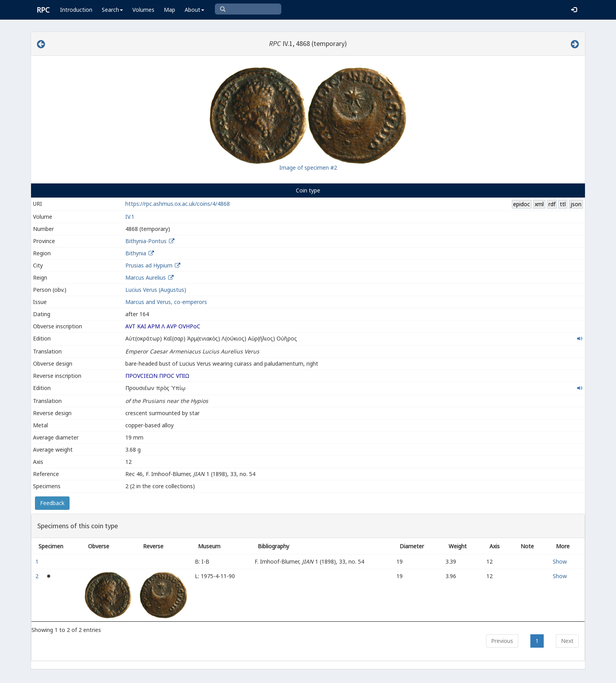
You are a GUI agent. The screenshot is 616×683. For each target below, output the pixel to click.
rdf (552, 204)
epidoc (522, 204)
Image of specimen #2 (308, 168)
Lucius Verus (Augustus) (156, 290)
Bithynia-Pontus (146, 241)
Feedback (52, 503)
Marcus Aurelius (146, 277)
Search (112, 10)
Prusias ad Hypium (149, 265)
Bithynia (136, 253)
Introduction (76, 10)
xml (539, 204)
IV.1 (130, 217)
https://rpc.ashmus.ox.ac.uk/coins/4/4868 (178, 204)
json (576, 204)
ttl (563, 204)
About (194, 10)
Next (567, 641)
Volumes (143, 10)
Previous (502, 641)
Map (170, 10)
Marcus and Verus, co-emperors (166, 302)
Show (560, 561)
